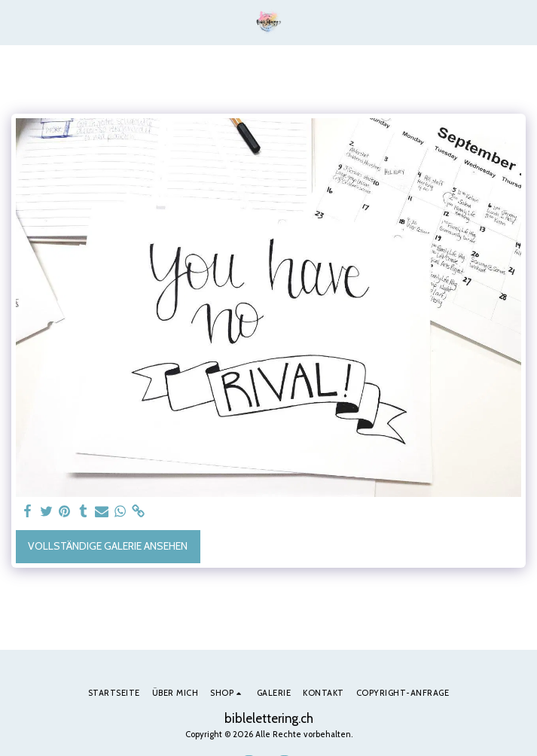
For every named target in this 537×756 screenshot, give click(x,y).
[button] (17, 22)
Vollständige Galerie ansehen (108, 546)
